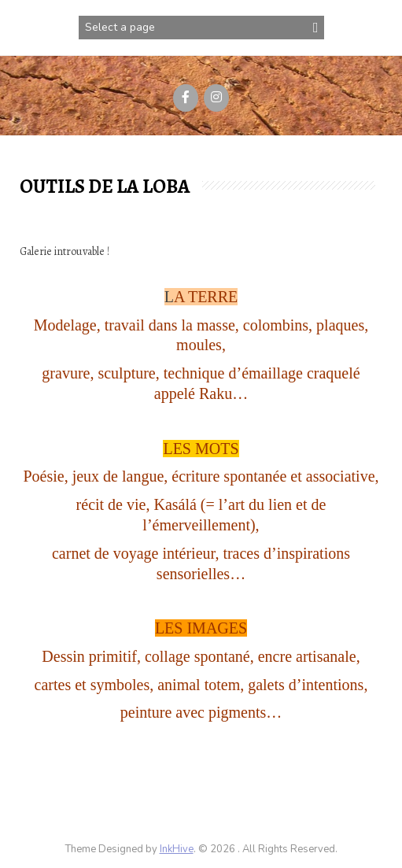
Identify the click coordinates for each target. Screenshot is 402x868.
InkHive (177, 849)
